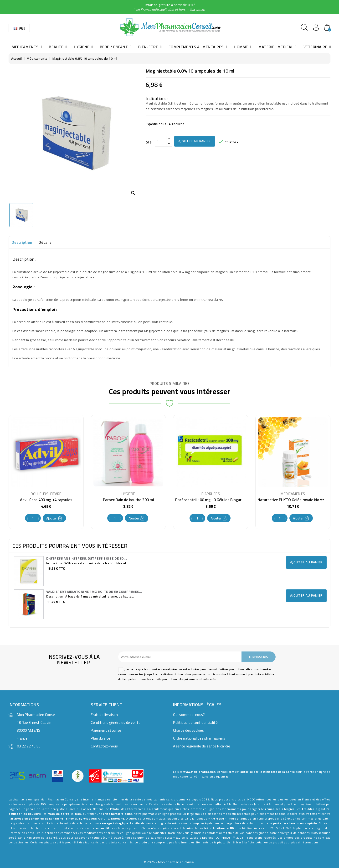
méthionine (185, 828)
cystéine (205, 828)
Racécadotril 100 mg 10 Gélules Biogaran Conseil (217, 500)
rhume (270, 809)
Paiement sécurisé (106, 730)
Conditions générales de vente (116, 722)
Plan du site (100, 738)
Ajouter (54, 518)
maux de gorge (59, 814)
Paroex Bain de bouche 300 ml (128, 500)
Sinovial (72, 818)
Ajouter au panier (195, 141)
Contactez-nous (104, 746)
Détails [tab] (45, 242)
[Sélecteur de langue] (19, 28)
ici (228, 776)
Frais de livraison (104, 715)
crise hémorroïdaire (118, 814)
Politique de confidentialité (195, 722)
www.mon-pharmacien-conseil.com (209, 772)
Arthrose (217, 818)
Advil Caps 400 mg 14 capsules (46, 500)
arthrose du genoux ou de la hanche (37, 818)
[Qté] (161, 141)
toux (78, 814)
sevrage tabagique (114, 823)
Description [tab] (22, 242)
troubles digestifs (316, 809)
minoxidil (103, 828)
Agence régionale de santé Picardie (202, 746)
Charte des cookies (188, 730)
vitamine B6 (225, 828)
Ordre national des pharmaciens (199, 738)
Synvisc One (88, 818)
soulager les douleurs (25, 814)
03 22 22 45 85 (29, 746)
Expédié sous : (157, 124)
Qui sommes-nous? (189, 715)
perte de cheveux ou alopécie (295, 823)
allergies (288, 809)
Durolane (118, 818)
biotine (247, 828)
